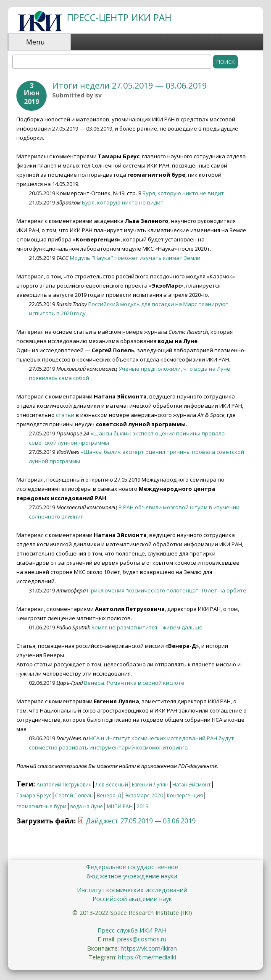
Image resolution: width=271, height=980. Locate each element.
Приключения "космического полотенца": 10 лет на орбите (167, 590)
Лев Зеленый (112, 785)
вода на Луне (87, 806)
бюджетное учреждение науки (132, 876)
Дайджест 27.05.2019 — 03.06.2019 (141, 821)
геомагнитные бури (41, 806)
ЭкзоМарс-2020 (144, 795)
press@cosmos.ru (142, 939)
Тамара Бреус (34, 795)
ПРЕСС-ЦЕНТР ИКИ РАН (119, 17)
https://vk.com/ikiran (149, 948)
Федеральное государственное (132, 867)
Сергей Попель (74, 795)
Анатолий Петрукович (64, 785)
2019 (142, 806)
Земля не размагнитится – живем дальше (147, 627)
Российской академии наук (132, 899)
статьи (65, 415)
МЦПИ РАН (120, 806)
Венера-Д (109, 795)
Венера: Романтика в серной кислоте (134, 683)
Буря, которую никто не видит (183, 193)
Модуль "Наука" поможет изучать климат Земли (135, 258)
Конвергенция (185, 795)
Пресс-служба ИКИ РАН (132, 930)
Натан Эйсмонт (191, 785)
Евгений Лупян (150, 785)
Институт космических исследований (132, 890)
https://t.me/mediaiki (147, 957)
